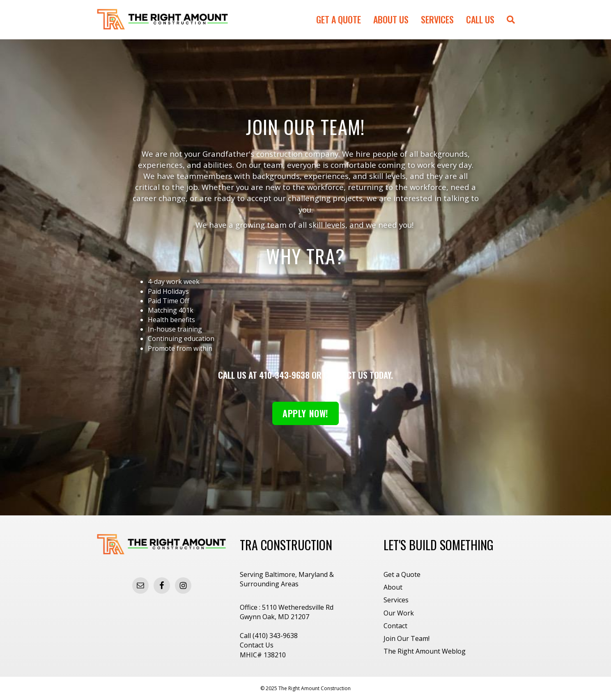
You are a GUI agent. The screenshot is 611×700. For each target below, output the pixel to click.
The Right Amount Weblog (425, 651)
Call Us (480, 19)
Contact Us (257, 645)
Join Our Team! (407, 638)
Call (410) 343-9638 (269, 636)
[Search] (508, 20)
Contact (395, 626)
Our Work (399, 613)
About (393, 587)
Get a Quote (339, 19)
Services (437, 19)
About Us (391, 19)
